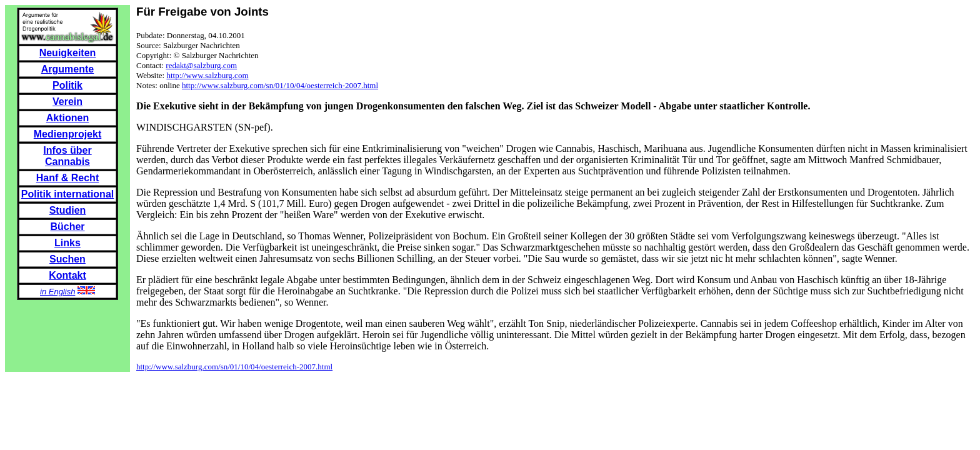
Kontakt (67, 275)
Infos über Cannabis (67, 156)
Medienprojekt (67, 134)
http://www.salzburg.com (207, 75)
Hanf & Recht (67, 178)
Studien (68, 210)
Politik (67, 85)
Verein (67, 102)
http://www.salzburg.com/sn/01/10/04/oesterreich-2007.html (280, 85)
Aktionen (67, 118)
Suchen (67, 259)
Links (67, 243)
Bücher (67, 227)
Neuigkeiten (68, 53)
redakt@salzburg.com (201, 65)
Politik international (67, 194)
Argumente (67, 69)
